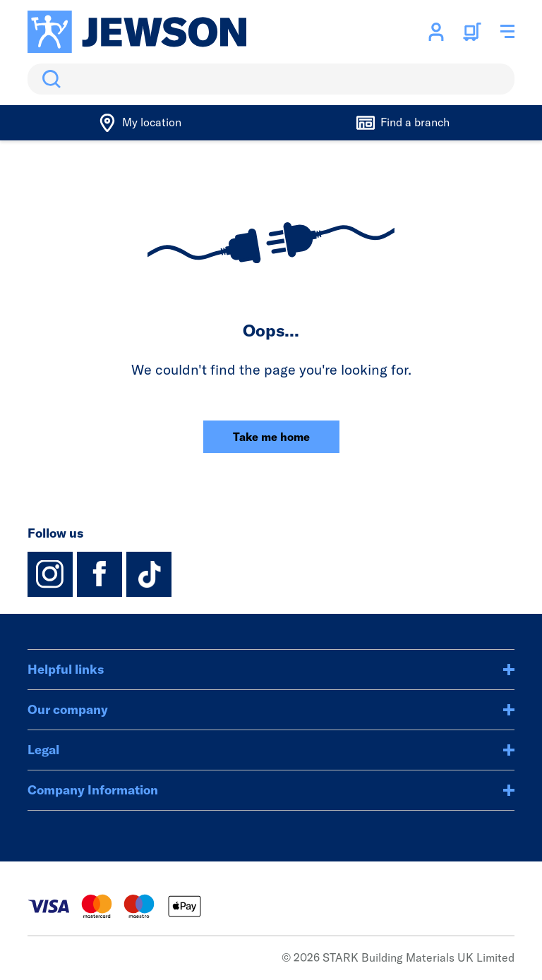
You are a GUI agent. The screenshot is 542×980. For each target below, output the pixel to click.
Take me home (271, 437)
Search (49, 79)
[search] (271, 79)
